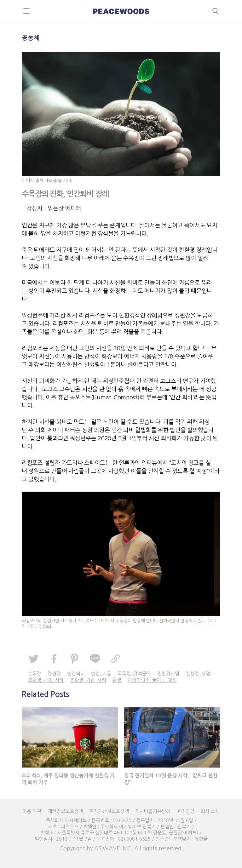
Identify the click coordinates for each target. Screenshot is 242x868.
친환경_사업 (198, 674)
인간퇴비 (76, 674)
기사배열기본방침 (153, 811)
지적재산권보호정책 (109, 811)
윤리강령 (186, 811)
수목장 (35, 674)
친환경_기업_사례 (88, 680)
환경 (117, 680)
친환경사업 (168, 674)
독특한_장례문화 (134, 674)
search (216, 11)
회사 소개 (210, 811)
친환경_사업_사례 (46, 680)
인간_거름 (101, 674)
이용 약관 (32, 811)
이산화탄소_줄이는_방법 (152, 680)
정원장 (54, 674)
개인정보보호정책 (65, 811)
